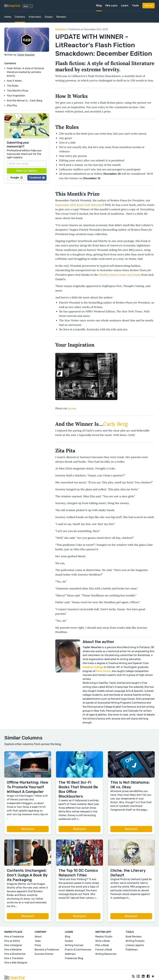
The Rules (13, 86)
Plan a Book (102, 945)
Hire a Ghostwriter (15, 954)
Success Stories (44, 954)
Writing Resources (106, 954)
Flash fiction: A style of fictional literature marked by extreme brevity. (25, 72)
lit (12, 6)
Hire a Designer (13, 945)
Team (38, 941)
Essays (49, 17)
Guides (69, 941)
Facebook (37, 178)
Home (8, 17)
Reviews (61, 17)
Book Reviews (134, 937)
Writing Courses (74, 945)
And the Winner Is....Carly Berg (25, 101)
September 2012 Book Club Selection (79, 205)
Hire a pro (111, 5)
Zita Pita (12, 106)
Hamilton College (93, 667)
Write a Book (103, 941)
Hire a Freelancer (14, 937)
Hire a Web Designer (16, 963)
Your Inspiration (16, 96)
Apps (28, 6)
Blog (99, 5)
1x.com (72, 408)
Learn (125, 5)
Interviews (35, 17)
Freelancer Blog (74, 958)
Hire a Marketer (13, 950)
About (38, 937)
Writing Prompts (135, 941)
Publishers (132, 950)
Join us (149, 5)
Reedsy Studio (104, 937)
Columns (20, 17)
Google (17, 178)
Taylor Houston (26, 55)
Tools (135, 5)
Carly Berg (115, 424)
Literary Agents (135, 945)
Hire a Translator (14, 958)
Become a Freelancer (47, 950)
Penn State (103, 671)
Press (38, 945)
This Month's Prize (17, 91)
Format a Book (104, 950)
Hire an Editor (12, 941)
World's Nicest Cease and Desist (120, 275)
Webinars (70, 954)
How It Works (14, 81)
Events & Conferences (78, 950)
